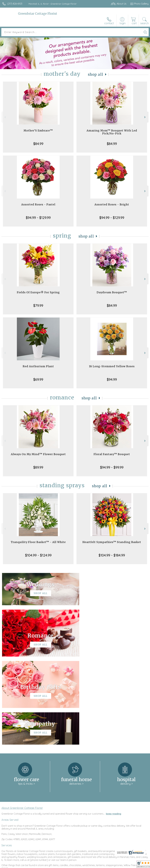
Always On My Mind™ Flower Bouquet (38, 454)
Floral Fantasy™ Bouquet (112, 454)
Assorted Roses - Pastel (38, 204)
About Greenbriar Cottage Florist (22, 720)
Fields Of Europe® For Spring (38, 292)
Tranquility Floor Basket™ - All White (38, 542)
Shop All (96, 74)
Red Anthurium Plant (38, 366)
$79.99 (38, 305)
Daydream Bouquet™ (112, 292)
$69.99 (38, 379)
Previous (5, 117)
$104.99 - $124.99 (38, 555)
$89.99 (38, 467)
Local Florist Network (120, 865)
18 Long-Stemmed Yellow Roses (112, 366)
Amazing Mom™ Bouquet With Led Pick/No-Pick (112, 132)
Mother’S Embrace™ (38, 131)
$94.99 (112, 379)
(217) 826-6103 (15, 4)
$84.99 (38, 144)
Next (145, 117)
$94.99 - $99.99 (112, 467)
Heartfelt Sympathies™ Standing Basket (112, 542)
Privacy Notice (99, 865)
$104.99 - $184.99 (112, 555)
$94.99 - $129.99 (38, 218)
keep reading (114, 726)
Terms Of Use (81, 865)
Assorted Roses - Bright (112, 204)
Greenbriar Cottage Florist (38, 14)
